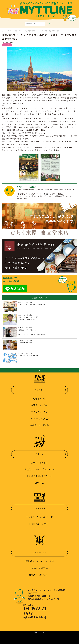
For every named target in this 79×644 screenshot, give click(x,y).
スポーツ (39, 454)
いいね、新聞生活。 (39, 568)
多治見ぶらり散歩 (39, 405)
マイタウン (39, 390)
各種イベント (40, 399)
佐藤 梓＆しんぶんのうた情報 (40, 561)
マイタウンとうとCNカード (39, 517)
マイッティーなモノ (39, 419)
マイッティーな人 (39, 412)
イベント (10, 31)
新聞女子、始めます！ (39, 575)
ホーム (4, 31)
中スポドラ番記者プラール (39, 476)
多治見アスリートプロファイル (39, 469)
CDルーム (40, 483)
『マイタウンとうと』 (43, 194)
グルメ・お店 (40, 508)
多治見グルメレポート (39, 524)
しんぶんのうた (39, 552)
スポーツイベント (39, 463)
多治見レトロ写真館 (39, 425)
